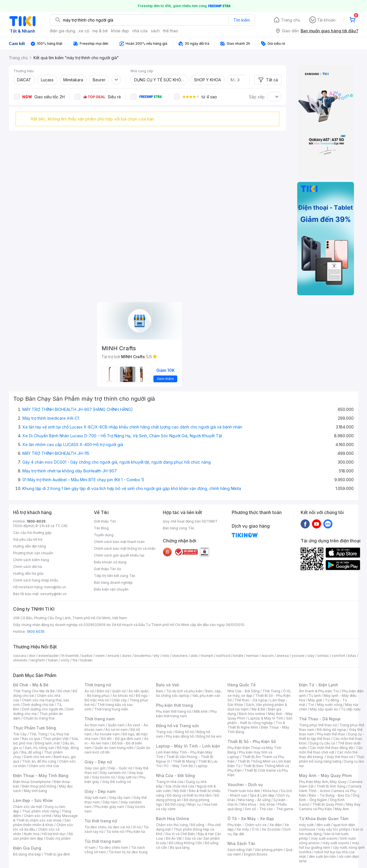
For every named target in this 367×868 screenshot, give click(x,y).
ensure (113, 656)
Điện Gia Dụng (27, 848)
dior (32, 656)
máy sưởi (306, 825)
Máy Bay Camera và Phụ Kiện (330, 807)
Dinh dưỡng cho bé (38, 705)
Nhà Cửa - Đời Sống (175, 775)
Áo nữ (89, 691)
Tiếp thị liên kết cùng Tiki (115, 576)
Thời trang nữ (98, 685)
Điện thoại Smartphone (32, 782)
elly (156, 656)
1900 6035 (36, 632)
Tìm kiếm (242, 20)
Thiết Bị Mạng (184, 761)
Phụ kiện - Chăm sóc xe (247, 825)
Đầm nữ (103, 691)
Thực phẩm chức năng (40, 811)
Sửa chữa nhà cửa (180, 786)
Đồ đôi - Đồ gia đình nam (121, 739)
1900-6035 (36, 521)
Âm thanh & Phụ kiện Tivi (319, 691)
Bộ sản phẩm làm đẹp (43, 836)
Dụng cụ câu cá (322, 743)
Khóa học (271, 791)
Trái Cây (20, 734)
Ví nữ (137, 827)
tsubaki (86, 660)
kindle (238, 656)
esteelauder (48, 656)
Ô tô (255, 829)
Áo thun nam (95, 725)
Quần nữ (119, 691)
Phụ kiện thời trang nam (186, 714)
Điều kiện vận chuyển (111, 589)
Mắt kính (201, 711)
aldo (194, 656)
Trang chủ (291, 20)
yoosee (298, 656)
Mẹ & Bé (258, 709)
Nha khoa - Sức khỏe (258, 804)
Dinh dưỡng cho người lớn (43, 709)
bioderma (143, 656)
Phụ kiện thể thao (331, 734)
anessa (283, 656)
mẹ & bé (100, 31)
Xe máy (243, 829)
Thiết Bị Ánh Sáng (331, 786)
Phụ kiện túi (136, 832)
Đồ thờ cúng (175, 804)
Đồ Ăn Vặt (174, 838)
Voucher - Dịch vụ (245, 785)
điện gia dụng (62, 31)
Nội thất (180, 791)
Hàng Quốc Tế (241, 685)
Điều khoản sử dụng (110, 562)
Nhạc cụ (194, 804)
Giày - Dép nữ (98, 762)
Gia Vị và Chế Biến (180, 834)
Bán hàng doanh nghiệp (113, 582)
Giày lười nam (95, 798)
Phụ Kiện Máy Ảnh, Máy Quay (323, 782)
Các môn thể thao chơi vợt (331, 750)
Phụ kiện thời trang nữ (173, 711)
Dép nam (110, 802)
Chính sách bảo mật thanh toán (119, 542)
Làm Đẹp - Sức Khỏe (33, 800)
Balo (160, 691)
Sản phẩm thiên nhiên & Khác (42, 823)
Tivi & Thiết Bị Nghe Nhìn (256, 725)
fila (75, 660)
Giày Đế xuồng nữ (116, 782)
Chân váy (119, 700)
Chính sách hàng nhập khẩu (36, 580)
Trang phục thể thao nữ (318, 725)
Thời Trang (271, 691)
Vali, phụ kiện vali (206, 696)
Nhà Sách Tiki (241, 843)
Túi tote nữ (115, 832)
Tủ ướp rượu (351, 709)
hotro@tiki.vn (55, 587)
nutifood (223, 656)
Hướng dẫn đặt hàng (29, 546)
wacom (268, 656)
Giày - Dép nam (100, 791)
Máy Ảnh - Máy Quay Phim (325, 775)
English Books (256, 854)
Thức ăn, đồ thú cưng (39, 761)
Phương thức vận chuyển (33, 553)
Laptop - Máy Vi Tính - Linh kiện (188, 746)
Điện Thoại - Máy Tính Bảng (41, 775)
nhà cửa (140, 31)
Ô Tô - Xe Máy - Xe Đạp (251, 819)
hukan (53, 660)
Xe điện (276, 825)
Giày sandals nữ (113, 773)
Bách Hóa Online (173, 819)
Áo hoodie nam (107, 734)
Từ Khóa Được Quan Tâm (324, 819)
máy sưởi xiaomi (336, 843)
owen (100, 656)
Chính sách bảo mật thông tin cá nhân (125, 548)
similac (323, 656)
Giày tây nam (120, 798)
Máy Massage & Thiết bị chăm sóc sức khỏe (45, 818)
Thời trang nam (100, 719)
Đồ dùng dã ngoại (332, 730)
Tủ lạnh (315, 696)
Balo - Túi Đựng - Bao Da (329, 795)
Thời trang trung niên (111, 709)
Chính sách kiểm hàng (31, 560)
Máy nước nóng (330, 705)
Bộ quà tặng (180, 847)
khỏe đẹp (120, 31)
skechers (180, 656)
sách (155, 31)
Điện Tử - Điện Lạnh (319, 685)
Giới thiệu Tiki (105, 521)
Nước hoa (32, 834)
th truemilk (70, 656)
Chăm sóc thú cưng (172, 825)
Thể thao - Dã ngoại (251, 700)
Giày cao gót (95, 768)
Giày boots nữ (103, 777)
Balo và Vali (168, 685)
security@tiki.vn (53, 594)
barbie (87, 656)
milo (166, 656)
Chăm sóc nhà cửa (44, 766)
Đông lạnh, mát (48, 743)
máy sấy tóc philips (334, 829)
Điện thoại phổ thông (39, 786)
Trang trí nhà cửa (170, 782)
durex (127, 656)
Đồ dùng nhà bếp (27, 854)
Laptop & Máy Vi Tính (266, 718)
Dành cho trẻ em (37, 757)
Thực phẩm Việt (56, 739)
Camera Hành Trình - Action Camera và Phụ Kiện (330, 791)
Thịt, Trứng (38, 734)
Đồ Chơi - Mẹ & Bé (31, 685)
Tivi (311, 705)
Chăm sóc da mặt (28, 807)
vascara (20, 656)
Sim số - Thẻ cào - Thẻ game (269, 809)
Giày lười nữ (127, 777)
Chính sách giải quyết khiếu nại (119, 555)
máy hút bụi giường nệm (329, 845)
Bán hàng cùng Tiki (179, 528)
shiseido (20, 660)
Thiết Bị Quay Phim (328, 804)
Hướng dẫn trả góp (28, 573)
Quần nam (116, 725)
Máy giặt (315, 700)
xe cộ (84, 31)
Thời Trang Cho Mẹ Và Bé (34, 691)
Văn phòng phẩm (269, 850)
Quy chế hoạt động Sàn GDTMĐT (190, 521)
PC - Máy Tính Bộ (179, 766)
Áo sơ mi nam (117, 730)
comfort (338, 656)
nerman (252, 656)
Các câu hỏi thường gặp (32, 533)
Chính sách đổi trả (28, 567)
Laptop (202, 766)
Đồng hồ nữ (184, 732)
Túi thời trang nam (103, 841)
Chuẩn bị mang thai (39, 718)
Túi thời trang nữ (101, 821)
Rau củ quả (31, 739)
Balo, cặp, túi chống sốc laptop (189, 693)
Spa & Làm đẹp (262, 795)
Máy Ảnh (342, 809)
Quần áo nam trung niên (114, 748)
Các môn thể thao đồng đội (332, 748)
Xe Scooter (271, 829)
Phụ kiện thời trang (174, 705)
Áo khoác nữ (123, 696)
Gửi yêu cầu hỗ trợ (28, 539)
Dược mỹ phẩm (58, 838)
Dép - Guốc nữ (120, 768)
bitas (352, 656)
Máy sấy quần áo (324, 709)
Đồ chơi (64, 691)
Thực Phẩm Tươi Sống (34, 728)
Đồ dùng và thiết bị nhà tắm (189, 795)
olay (311, 656)
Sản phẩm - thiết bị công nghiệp (260, 720)
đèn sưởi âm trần (322, 857)
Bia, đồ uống (31, 752)
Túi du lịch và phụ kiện (184, 691)
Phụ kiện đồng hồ (180, 736)
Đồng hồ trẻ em (209, 736)
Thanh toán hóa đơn (244, 791)
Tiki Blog (101, 528)
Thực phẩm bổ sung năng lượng (332, 759)
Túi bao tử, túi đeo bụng (128, 852)
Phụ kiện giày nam (109, 807)
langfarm (38, 660)
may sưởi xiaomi (324, 838)
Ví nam (90, 847)
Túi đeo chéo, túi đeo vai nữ (107, 827)
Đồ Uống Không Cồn (185, 843)
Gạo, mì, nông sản (39, 748)
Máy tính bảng (35, 791)
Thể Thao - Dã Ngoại (320, 719)
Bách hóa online (252, 714)
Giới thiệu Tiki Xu (107, 569)
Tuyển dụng (104, 535)
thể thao (171, 31)
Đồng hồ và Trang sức (178, 726)
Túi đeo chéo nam (113, 847)
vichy (65, 660)
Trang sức (164, 732)
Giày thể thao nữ (340, 757)
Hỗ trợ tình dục (54, 834)
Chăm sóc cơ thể (38, 816)
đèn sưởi (323, 825)
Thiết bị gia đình (57, 854)
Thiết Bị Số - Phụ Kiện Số (252, 741)
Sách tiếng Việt (240, 850)
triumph (207, 656)
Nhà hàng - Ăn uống (254, 800)
